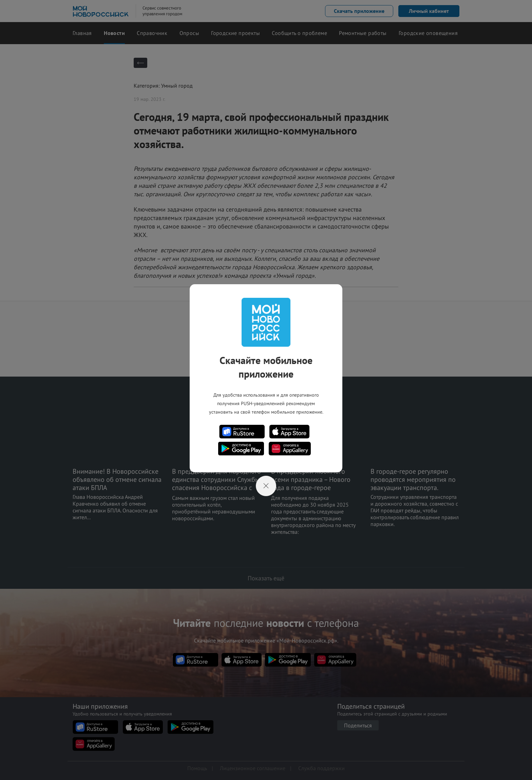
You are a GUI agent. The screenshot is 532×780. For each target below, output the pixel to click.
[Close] (266, 486)
